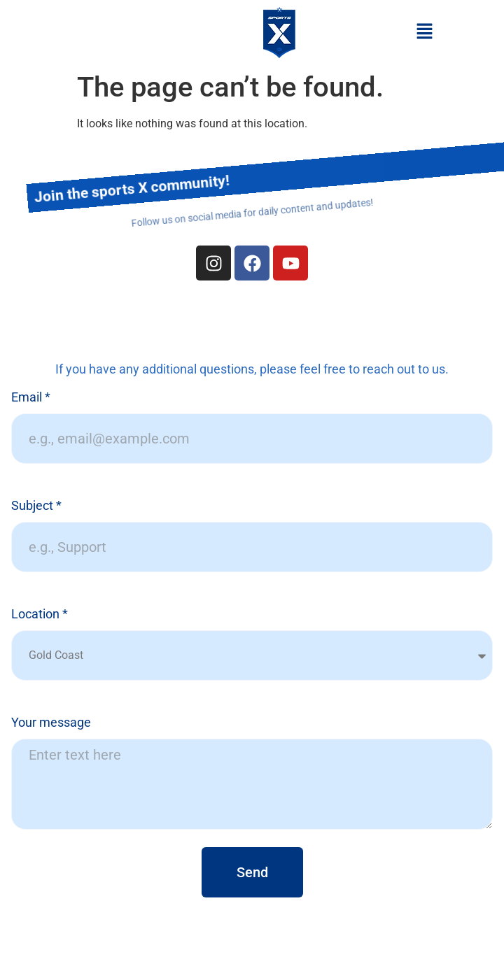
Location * (40, 615)
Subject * (36, 506)
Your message (51, 723)
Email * (31, 398)
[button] (424, 32)
